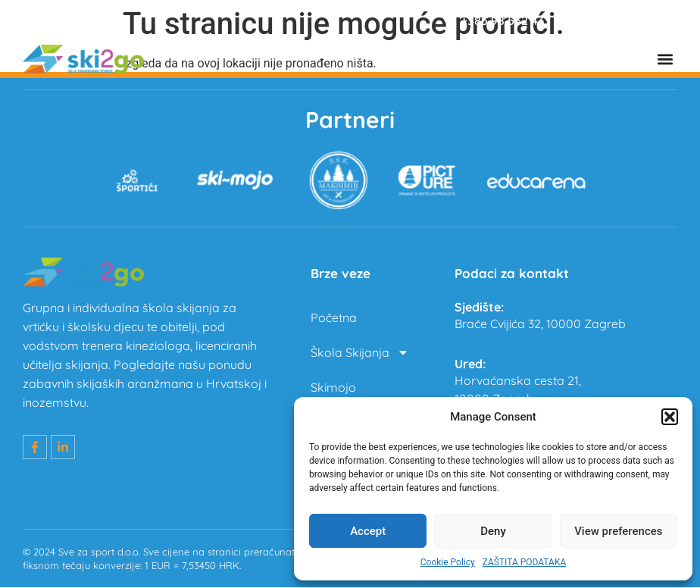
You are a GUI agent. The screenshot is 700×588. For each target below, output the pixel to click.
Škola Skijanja (360, 353)
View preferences (618, 531)
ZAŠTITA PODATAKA (525, 562)
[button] (670, 417)
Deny (493, 531)
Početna (334, 318)
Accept (368, 531)
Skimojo (333, 388)
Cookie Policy (448, 562)
